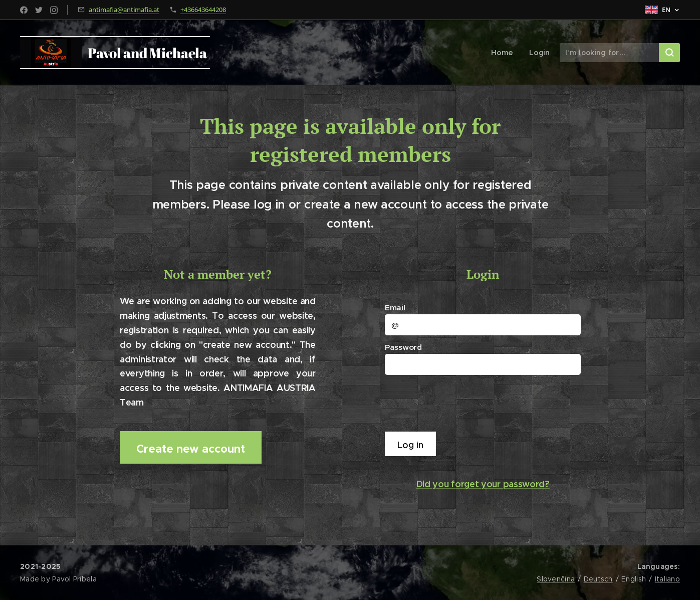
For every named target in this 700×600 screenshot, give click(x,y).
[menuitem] (505, 53)
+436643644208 (203, 10)
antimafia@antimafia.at (124, 10)
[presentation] (463, 403)
